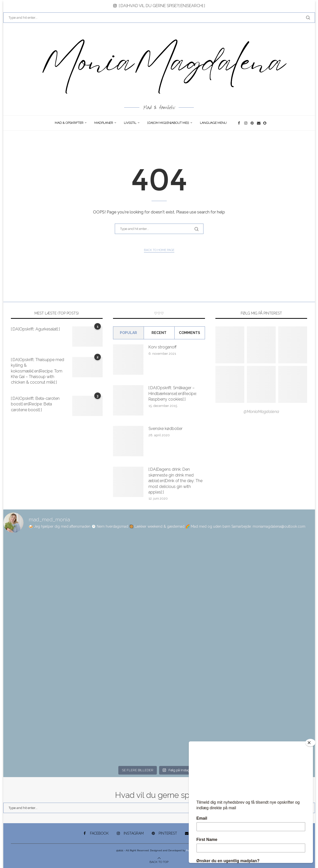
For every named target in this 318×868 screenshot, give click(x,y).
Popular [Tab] (128, 333)
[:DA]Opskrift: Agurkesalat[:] (35, 329)
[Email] (259, 123)
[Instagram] (246, 123)
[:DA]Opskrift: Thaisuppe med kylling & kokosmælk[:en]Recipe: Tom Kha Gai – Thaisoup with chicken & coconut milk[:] (38, 371)
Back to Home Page (159, 250)
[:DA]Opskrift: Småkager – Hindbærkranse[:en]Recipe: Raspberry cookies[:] (173, 393)
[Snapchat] (265, 123)
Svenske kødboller (165, 429)
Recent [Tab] (159, 333)
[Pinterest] (252, 123)
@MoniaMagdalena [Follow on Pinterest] (261, 412)
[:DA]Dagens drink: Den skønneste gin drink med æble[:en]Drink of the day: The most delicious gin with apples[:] (175, 481)
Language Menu (213, 123)
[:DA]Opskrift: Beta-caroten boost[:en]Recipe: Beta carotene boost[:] (35, 404)
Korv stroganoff (163, 347)
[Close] (310, 743)
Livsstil (130, 123)
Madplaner (104, 123)
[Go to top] (159, 862)
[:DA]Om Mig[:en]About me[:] (168, 123)
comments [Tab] (190, 333)
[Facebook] (240, 123)
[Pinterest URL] (230, 345)
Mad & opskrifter (69, 123)
